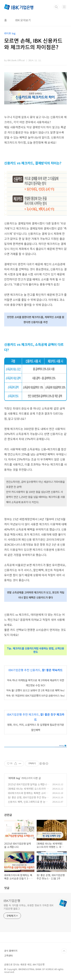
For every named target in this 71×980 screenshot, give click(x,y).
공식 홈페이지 (11, 951)
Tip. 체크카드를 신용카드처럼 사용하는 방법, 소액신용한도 (35, 650)
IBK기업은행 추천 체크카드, (24, 714)
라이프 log (14, 778)
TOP (64, 951)
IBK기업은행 (12, 901)
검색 (56, 7)
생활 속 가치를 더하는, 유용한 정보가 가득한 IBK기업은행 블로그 (28, 907)
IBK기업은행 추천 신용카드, (25, 670)
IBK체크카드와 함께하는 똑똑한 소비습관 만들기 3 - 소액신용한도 (28, 795)
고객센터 (8, 956)
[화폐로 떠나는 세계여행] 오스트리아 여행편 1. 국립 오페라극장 (28, 790)
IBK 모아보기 (23, 20)
